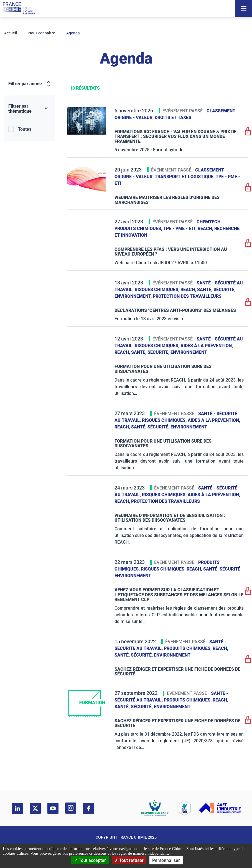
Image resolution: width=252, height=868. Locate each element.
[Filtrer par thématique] (29, 109)
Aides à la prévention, (207, 346)
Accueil (11, 33)
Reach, (206, 229)
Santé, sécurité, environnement (169, 352)
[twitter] (35, 808)
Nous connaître (42, 33)
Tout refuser (129, 860)
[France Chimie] (19, 8)
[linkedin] (17, 808)
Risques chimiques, (158, 290)
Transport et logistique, (185, 177)
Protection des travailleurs (187, 296)
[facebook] (88, 808)
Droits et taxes (173, 118)
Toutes (25, 129)
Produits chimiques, (139, 229)
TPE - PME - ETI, (180, 229)
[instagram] (71, 808)
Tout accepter (90, 860)
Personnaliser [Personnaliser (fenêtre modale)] (166, 860)
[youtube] (53, 808)
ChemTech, (209, 222)
